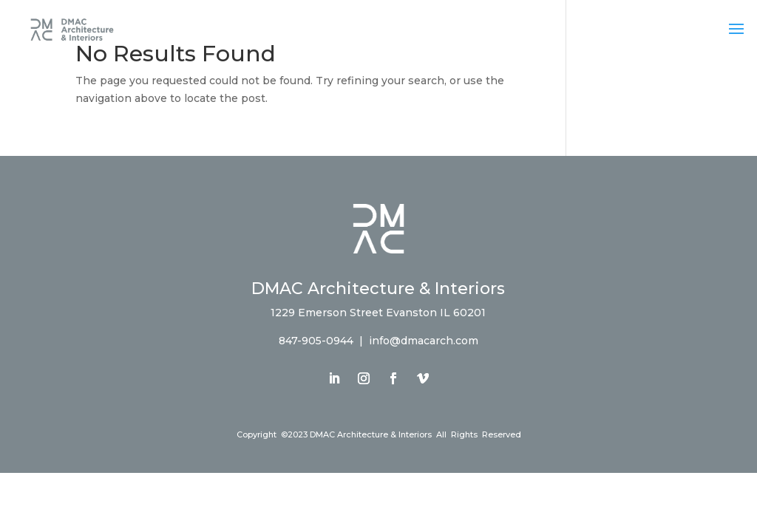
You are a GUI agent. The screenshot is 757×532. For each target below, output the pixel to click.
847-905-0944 (316, 341)
